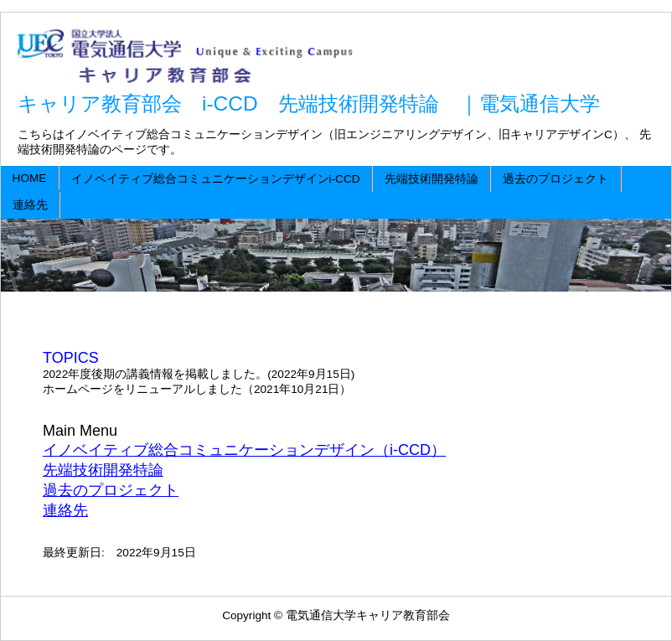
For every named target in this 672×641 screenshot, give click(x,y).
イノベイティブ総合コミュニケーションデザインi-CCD (216, 179)
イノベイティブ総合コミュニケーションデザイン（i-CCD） (244, 450)
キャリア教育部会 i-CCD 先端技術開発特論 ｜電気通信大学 (309, 103)
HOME (30, 178)
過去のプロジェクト (556, 179)
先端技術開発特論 (432, 179)
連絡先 (30, 205)
